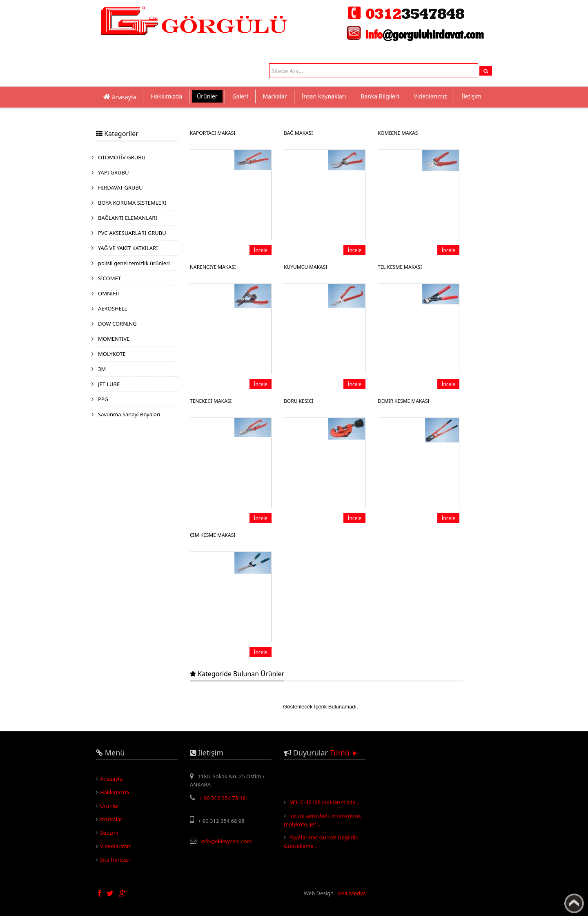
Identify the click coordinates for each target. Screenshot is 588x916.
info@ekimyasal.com (226, 841)
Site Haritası (115, 860)
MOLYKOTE (112, 354)
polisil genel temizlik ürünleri (134, 263)
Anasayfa (111, 779)
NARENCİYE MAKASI (213, 267)
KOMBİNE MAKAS (398, 133)
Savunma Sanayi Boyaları (129, 414)
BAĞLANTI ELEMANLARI (128, 218)
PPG (103, 399)
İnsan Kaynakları (324, 96)
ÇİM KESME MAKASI (213, 535)
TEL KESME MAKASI (400, 267)
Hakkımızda (166, 96)
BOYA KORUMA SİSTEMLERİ (132, 203)
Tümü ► (344, 753)
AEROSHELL (112, 308)
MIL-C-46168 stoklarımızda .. (324, 804)
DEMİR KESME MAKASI (404, 401)
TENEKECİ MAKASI (211, 401)
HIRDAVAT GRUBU (120, 188)
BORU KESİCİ (299, 401)
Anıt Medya (352, 893)
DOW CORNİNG (117, 324)
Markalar (275, 96)
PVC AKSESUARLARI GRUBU (132, 233)
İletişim (471, 96)
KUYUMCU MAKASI (305, 267)
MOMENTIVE (114, 339)
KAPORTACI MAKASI (213, 133)
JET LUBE (109, 384)
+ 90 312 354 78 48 (223, 798)
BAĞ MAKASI (298, 133)
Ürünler (207, 96)
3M (102, 369)
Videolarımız (430, 96)
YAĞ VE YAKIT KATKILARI (128, 248)
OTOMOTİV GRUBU (122, 157)
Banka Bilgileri (380, 96)
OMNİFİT (109, 293)
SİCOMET (109, 278)
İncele (261, 250)
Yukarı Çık (574, 903)
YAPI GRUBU (114, 172)
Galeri (240, 96)
